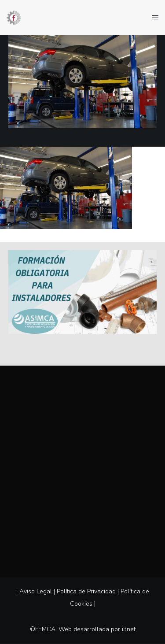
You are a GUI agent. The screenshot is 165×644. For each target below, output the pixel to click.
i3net (129, 629)
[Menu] (152, 18)
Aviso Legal (36, 591)
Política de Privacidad (86, 591)
